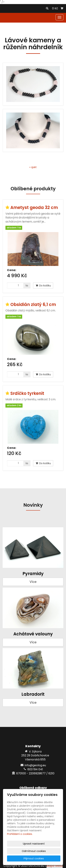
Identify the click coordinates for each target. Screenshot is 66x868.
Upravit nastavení (34, 844)
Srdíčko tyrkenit (27, 393)
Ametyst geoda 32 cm (34, 207)
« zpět (33, 167)
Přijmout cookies (34, 858)
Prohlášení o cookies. (20, 834)
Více (33, 582)
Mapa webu (55, 866)
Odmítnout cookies (34, 851)
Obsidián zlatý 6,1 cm (33, 304)
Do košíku (43, 286)
